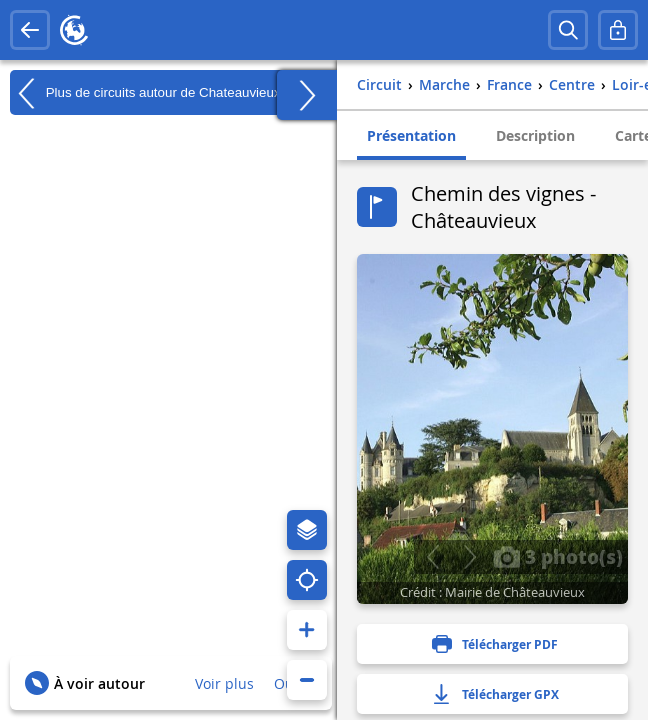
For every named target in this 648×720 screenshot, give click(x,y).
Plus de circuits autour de (145, 93)
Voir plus (224, 683)
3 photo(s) (558, 556)
